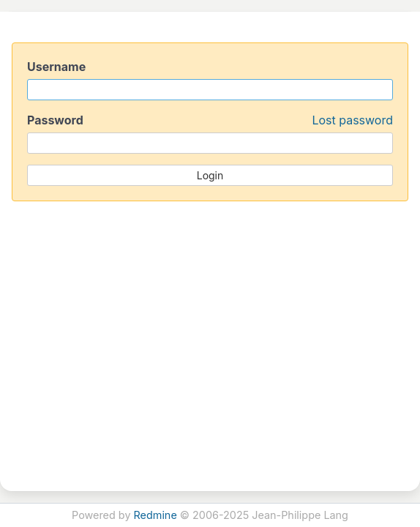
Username (56, 67)
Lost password (352, 120)
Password (210, 120)
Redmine (155, 515)
